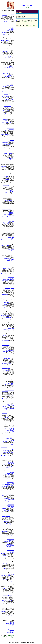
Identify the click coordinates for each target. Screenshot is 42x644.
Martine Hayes (11, 625)
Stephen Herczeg (11, 629)
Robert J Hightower (10, 624)
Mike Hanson (12, 628)
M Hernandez (11, 622)
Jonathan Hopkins (10, 632)
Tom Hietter (12, 631)
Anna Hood (12, 630)
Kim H (13, 626)
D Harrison (12, 627)
